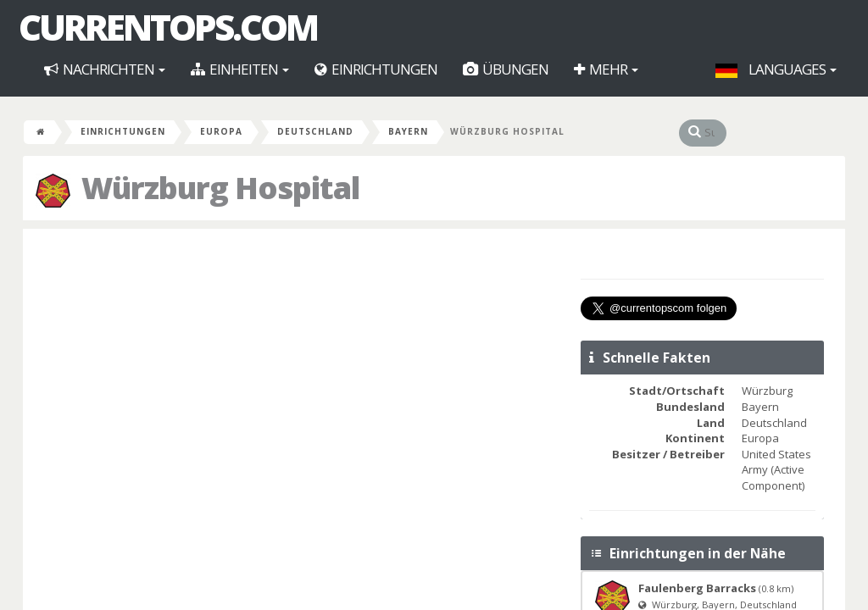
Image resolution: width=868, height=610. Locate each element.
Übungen (506, 69)
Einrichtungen (376, 69)
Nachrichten (105, 69)
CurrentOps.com (168, 27)
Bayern (408, 131)
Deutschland (315, 131)
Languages (776, 69)
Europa (221, 131)
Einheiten (240, 69)
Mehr (606, 69)
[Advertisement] (300, 364)
